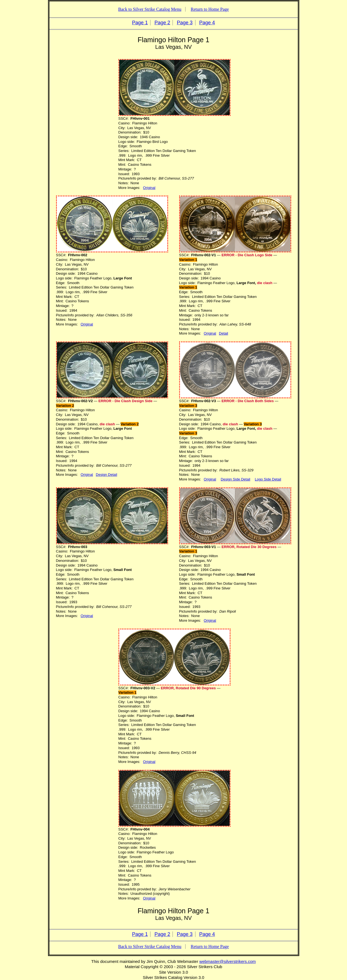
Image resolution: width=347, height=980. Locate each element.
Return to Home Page (210, 9)
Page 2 (162, 23)
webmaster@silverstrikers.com (227, 961)
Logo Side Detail (268, 479)
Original (149, 188)
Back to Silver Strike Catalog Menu (150, 9)
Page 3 (185, 23)
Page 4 (207, 23)
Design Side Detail (236, 479)
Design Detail (106, 475)
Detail (223, 333)
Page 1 (140, 23)
